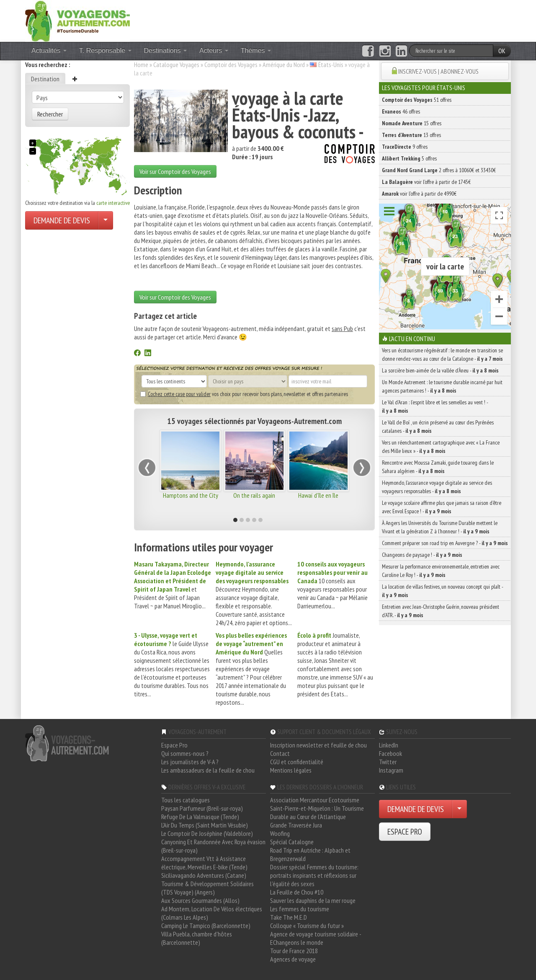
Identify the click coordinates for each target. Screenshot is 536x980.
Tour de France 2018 (294, 951)
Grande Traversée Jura (296, 825)
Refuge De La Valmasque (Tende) (200, 817)
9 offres (405, 147)
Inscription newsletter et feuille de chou (318, 745)
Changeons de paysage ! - (422, 555)
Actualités (49, 50)
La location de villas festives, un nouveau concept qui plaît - (442, 591)
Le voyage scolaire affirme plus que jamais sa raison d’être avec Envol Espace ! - (442, 507)
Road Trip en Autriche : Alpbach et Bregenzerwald (310, 854)
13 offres (411, 135)
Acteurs (214, 50)
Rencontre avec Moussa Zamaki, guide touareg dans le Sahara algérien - (438, 467)
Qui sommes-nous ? (185, 753)
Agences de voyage (293, 959)
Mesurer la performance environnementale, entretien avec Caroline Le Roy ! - (441, 571)
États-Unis (331, 65)
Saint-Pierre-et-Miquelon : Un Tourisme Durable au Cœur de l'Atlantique (317, 812)
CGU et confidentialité (297, 762)
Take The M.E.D (289, 917)
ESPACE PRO (405, 832)
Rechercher (50, 114)
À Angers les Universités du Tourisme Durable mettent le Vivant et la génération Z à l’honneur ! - (440, 527)
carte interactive (113, 203)
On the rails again (254, 495)
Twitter (388, 762)
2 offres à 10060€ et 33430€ (439, 170)
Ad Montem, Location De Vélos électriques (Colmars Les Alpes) (212, 913)
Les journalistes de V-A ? (190, 762)
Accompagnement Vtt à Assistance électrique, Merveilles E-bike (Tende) (204, 863)
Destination (45, 79)
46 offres (401, 111)
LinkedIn (389, 745)
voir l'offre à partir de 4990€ (419, 194)
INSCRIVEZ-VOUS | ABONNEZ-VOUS (438, 71)
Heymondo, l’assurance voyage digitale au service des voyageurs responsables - (437, 487)
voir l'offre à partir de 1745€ (426, 182)
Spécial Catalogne (292, 842)
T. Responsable (105, 50)
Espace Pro (174, 745)
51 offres (417, 100)
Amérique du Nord (284, 65)
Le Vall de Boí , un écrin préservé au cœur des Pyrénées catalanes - (438, 427)
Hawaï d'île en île (318, 495)
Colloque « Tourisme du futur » (307, 926)
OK (502, 51)
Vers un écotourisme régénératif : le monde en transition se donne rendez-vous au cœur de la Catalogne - (442, 354)
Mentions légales (291, 770)
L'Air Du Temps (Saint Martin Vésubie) (205, 825)
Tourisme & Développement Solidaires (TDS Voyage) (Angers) (207, 888)
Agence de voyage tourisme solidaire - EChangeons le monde (316, 938)
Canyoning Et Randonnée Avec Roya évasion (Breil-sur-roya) (213, 846)
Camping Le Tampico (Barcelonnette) (206, 926)
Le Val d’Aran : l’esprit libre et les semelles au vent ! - (435, 406)
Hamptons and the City (191, 495)
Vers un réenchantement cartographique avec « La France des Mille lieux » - (441, 447)
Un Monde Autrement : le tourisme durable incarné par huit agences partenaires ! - (442, 386)
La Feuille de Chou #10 (297, 892)
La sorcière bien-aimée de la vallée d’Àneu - (440, 370)
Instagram (391, 770)
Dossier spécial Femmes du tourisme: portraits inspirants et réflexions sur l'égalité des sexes (314, 875)
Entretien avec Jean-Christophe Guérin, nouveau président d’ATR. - (441, 611)
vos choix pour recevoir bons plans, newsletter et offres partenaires (244, 394)
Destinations (166, 50)
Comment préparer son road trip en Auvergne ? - (445, 543)
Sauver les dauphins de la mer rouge (313, 900)
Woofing (280, 833)
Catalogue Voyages (176, 65)
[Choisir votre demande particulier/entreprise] (106, 220)
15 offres (412, 123)
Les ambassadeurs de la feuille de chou (208, 770)
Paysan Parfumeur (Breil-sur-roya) (202, 808)
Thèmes (256, 50)
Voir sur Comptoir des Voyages (175, 171)
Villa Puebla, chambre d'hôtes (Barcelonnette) (197, 938)
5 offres (409, 158)
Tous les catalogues (186, 800)
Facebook (390, 753)
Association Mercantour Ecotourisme (315, 800)
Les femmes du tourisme (300, 909)
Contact (280, 753)
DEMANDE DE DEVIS (62, 220)
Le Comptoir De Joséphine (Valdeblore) (207, 833)
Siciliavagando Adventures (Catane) (204, 875)
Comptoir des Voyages (231, 65)
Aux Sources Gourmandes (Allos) (200, 900)
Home (141, 65)
